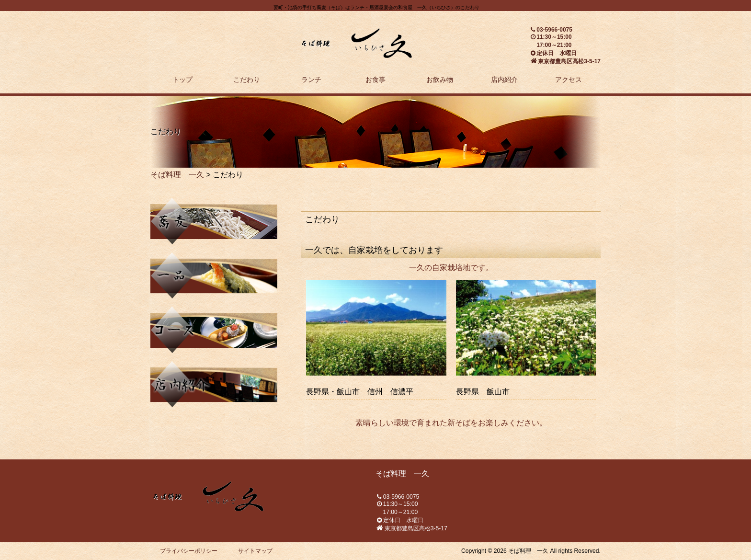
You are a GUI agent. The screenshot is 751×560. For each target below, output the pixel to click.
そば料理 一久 (177, 175)
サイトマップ (255, 551)
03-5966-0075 (554, 30)
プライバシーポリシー (189, 551)
